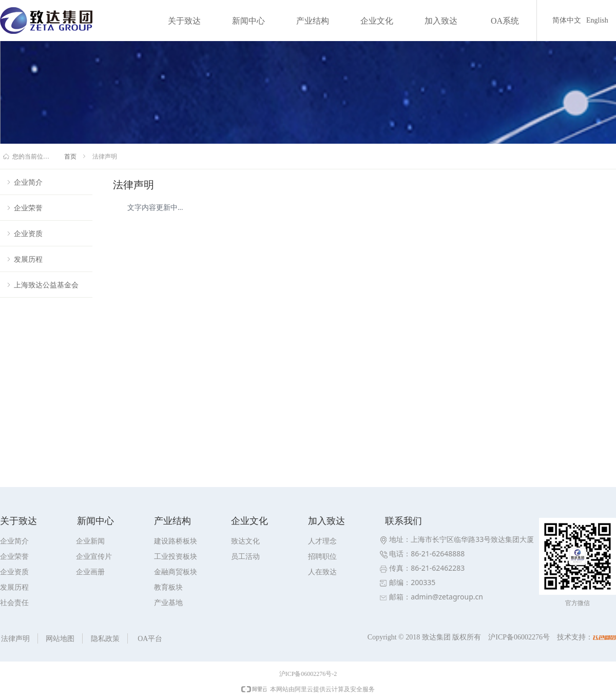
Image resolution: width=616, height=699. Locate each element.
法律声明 (105, 157)
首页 (70, 157)
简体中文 (567, 20)
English (597, 20)
